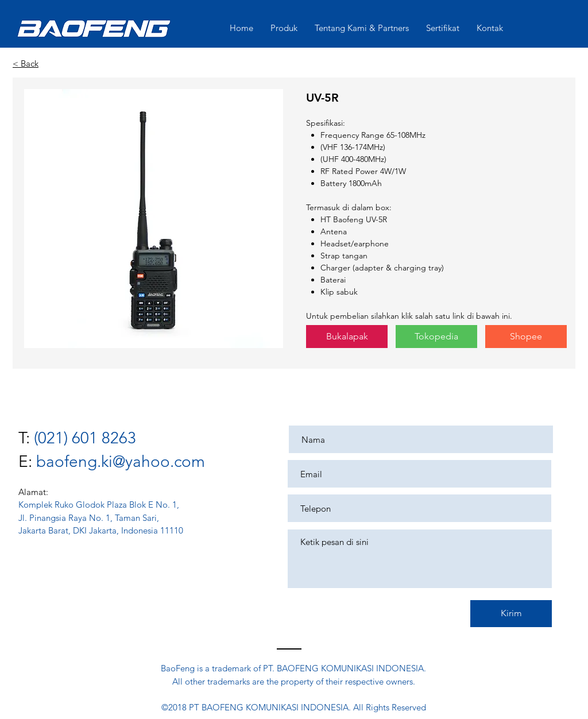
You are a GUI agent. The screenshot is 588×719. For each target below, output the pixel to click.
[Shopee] (526, 337)
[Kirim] (511, 614)
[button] (154, 219)
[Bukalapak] (347, 337)
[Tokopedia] (436, 337)
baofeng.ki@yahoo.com (121, 461)
